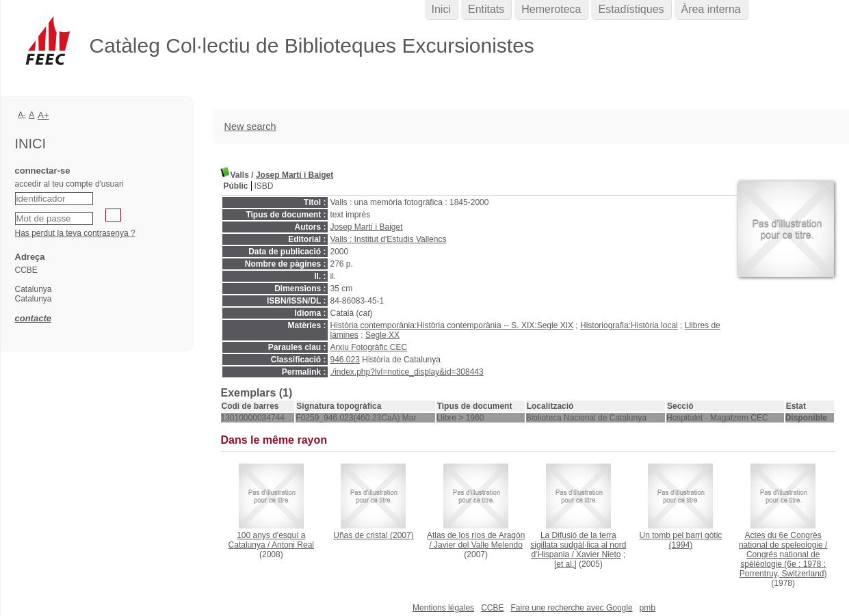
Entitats (486, 9)
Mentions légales (443, 608)
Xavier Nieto (598, 554)
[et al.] (565, 564)
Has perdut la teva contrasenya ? (75, 233)
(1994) (681, 540)
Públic (236, 186)
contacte (33, 318)
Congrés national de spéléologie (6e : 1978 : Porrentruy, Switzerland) (783, 564)
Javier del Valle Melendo (478, 545)
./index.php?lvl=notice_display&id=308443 (407, 372)
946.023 (345, 360)
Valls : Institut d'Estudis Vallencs (389, 239)
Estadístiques (631, 9)
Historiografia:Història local (629, 325)
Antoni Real (293, 545)
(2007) (373, 535)
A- (22, 114)
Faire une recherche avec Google (571, 608)
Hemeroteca (551, 9)
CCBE (492, 608)
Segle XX (382, 335)
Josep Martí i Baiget (295, 175)
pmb (648, 608)
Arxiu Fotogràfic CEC (369, 347)
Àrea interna (711, 9)
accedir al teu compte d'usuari (69, 184)
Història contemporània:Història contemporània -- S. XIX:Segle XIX (452, 325)
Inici (441, 9)
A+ (43, 115)
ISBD (264, 186)
